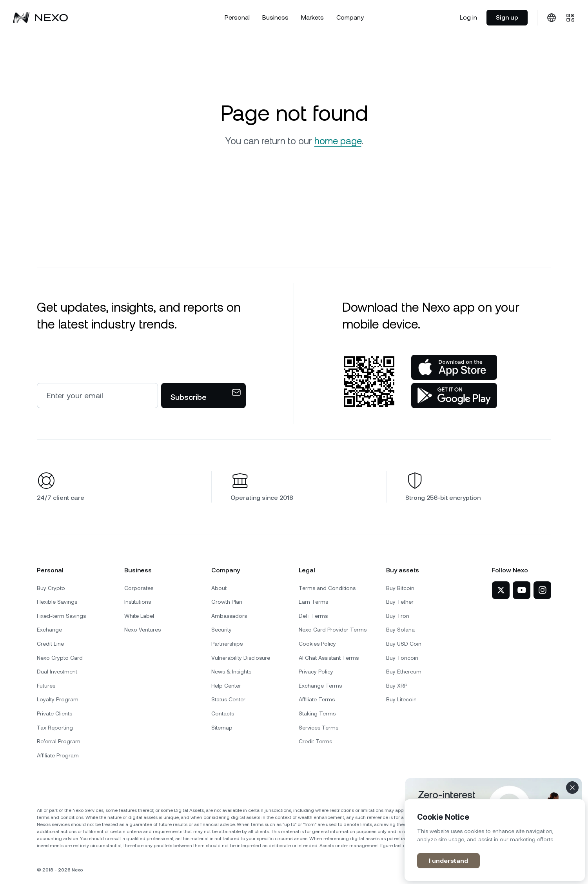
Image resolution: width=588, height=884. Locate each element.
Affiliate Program (58, 755)
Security (221, 630)
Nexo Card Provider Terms (333, 630)
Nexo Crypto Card (60, 658)
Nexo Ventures (142, 630)
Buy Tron (398, 616)
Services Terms (318, 728)
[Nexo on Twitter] (501, 590)
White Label (139, 616)
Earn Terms (313, 602)
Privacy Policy (316, 672)
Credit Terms (315, 741)
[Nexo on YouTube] (522, 590)
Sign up (507, 17)
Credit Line (50, 644)
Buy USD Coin (404, 644)
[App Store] (454, 367)
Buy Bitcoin (400, 588)
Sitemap (222, 728)
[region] (495, 840)
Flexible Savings (57, 602)
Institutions (138, 602)
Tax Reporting (55, 728)
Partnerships (227, 644)
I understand (448, 861)
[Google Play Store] (454, 396)
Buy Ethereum (404, 672)
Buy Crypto (51, 588)
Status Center (228, 699)
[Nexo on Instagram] (542, 590)
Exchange (49, 630)
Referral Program (59, 741)
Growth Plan (227, 602)
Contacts (223, 713)
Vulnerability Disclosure (241, 658)
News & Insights (231, 672)
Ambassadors (229, 616)
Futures (46, 686)
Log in (468, 17)
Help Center (226, 686)
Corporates (139, 588)
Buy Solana (400, 630)
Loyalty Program (58, 699)
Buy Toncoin (402, 658)
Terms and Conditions (327, 588)
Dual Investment (57, 672)
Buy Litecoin (401, 699)
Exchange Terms (320, 686)
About (219, 588)
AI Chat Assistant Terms (329, 658)
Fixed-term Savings (61, 616)
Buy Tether (400, 602)
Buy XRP (397, 686)
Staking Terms (317, 713)
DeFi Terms (313, 616)
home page (338, 141)
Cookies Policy (317, 644)
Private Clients (54, 713)
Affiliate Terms (317, 699)
